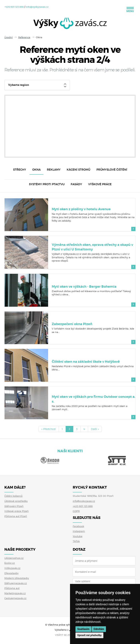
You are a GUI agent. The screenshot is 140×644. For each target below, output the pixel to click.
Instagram (79, 531)
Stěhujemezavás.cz (16, 583)
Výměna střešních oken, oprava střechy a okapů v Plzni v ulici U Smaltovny (92, 247)
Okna (36, 170)
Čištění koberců (13, 496)
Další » (95, 429)
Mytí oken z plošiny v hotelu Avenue (81, 209)
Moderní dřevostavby (17, 578)
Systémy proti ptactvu (47, 184)
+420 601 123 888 (14, 7)
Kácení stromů (78, 170)
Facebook (78, 526)
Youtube (78, 536)
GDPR (76, 511)
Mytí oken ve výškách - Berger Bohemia (84, 287)
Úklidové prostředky (16, 501)
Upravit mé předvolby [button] (89, 635)
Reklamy (54, 170)
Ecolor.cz (10, 563)
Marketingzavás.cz (15, 593)
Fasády (76, 184)
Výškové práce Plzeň (16, 511)
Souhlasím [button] (83, 629)
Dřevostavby (11, 573)
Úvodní (8, 37)
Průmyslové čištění (112, 170)
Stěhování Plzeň (14, 506)
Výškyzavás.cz (12, 568)
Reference (24, 37)
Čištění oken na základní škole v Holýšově (86, 362)
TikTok (76, 541)
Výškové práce (100, 184)
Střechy (20, 170)
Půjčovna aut (12, 588)
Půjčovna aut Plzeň (16, 516)
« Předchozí (49, 429)
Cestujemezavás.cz (15, 598)
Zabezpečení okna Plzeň (72, 324)
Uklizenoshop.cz (14, 558)
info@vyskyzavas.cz (37, 7)
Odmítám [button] (99, 629)
